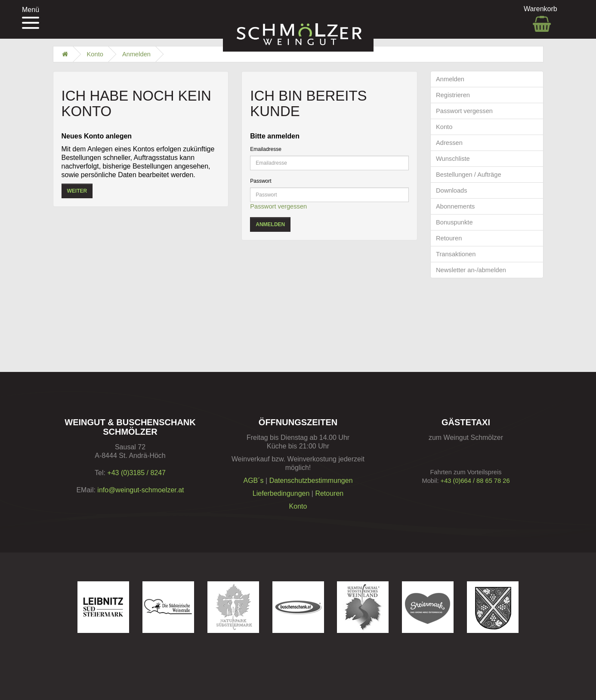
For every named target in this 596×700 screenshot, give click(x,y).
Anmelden (136, 54)
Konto (95, 54)
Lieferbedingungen (281, 493)
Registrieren (453, 95)
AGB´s (253, 480)
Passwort (261, 181)
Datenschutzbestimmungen (311, 480)
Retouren (449, 238)
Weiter (77, 191)
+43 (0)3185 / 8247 (136, 473)
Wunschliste (453, 159)
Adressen (449, 143)
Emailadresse (266, 149)
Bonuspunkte (454, 222)
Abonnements (455, 206)
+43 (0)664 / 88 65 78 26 (475, 481)
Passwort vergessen (278, 206)
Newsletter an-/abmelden (471, 270)
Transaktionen (456, 254)
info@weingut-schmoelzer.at (141, 490)
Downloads (452, 190)
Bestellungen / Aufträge (469, 175)
